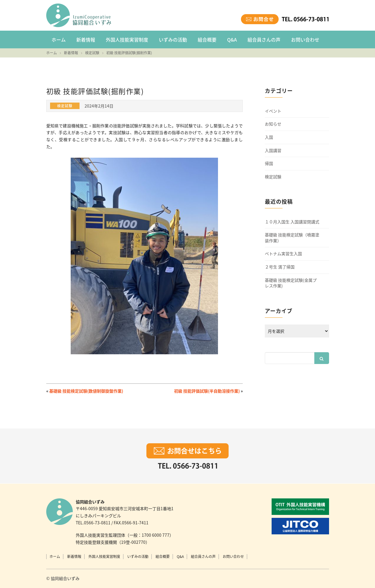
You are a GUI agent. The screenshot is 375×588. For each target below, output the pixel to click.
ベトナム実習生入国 (283, 254)
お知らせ (273, 124)
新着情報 (86, 39)
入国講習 (273, 150)
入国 (269, 137)
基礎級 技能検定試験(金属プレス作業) (291, 283)
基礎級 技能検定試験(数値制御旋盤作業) (86, 391)
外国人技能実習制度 (127, 39)
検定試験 (273, 177)
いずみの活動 (173, 39)
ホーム (59, 39)
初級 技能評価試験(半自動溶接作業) (207, 391)
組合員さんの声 (264, 39)
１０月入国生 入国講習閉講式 (292, 222)
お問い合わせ (305, 39)
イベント (273, 111)
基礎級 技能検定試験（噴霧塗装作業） (292, 238)
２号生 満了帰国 (280, 267)
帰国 (269, 163)
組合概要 (207, 39)
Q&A (232, 39)
